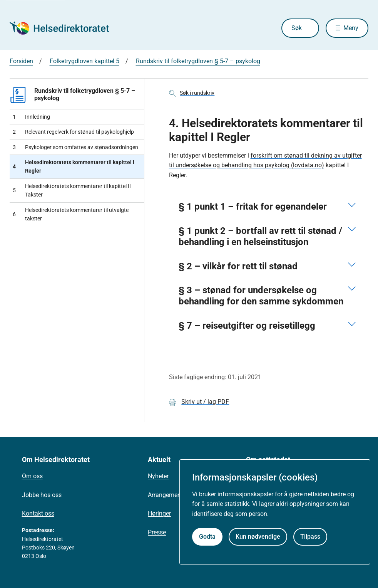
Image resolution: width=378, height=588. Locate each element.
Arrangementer (168, 495)
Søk (297, 28)
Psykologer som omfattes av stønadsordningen (75, 147)
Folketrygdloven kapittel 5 (84, 61)
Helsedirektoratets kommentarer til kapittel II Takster (72, 190)
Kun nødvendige (258, 537)
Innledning (31, 117)
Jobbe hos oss (42, 495)
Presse (157, 532)
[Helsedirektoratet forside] (65, 28)
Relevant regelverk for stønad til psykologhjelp (73, 132)
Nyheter (158, 476)
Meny (351, 28)
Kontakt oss (38, 513)
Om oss (32, 476)
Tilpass (310, 537)
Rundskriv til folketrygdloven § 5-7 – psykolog (198, 61)
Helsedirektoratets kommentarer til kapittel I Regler (74, 166)
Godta (207, 537)
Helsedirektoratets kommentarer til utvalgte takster (71, 214)
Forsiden (21, 61)
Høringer (159, 513)
